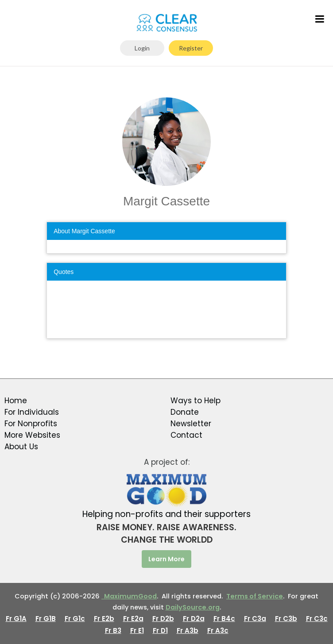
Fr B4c (224, 619)
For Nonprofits (31, 424)
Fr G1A (16, 619)
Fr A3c (218, 631)
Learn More (166, 559)
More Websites (32, 435)
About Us (21, 447)
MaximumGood (129, 596)
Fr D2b (163, 619)
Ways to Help (196, 401)
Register (191, 48)
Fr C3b (286, 619)
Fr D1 (160, 631)
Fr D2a (194, 619)
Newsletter (191, 424)
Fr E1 (137, 631)
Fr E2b (104, 619)
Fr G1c (75, 619)
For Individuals (32, 412)
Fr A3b (188, 631)
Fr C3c (317, 619)
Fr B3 (113, 631)
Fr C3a (255, 619)
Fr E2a (133, 619)
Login (142, 48)
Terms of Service (255, 596)
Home (16, 401)
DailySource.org (193, 607)
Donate (185, 412)
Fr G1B (46, 619)
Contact (186, 435)
